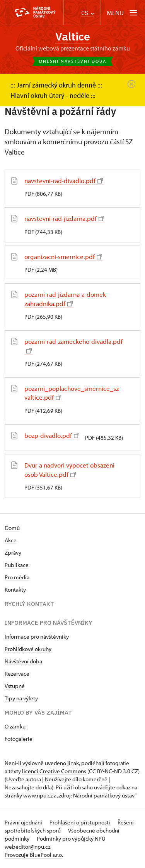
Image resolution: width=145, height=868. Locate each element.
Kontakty (15, 590)
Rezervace (17, 674)
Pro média (17, 577)
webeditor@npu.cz (27, 847)
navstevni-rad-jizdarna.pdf (64, 218)
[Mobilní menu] (123, 13)
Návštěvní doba (23, 661)
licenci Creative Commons (54, 771)
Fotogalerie (19, 739)
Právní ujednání (24, 822)
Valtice (73, 36)
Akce (11, 540)
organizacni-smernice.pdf (63, 257)
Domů (12, 528)
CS (88, 13)
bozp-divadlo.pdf (52, 435)
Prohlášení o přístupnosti (80, 822)
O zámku (15, 726)
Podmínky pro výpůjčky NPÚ (71, 839)
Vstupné (15, 686)
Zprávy (13, 553)
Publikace (17, 565)
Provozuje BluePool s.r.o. (34, 855)
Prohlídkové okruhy (28, 649)
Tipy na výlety (21, 698)
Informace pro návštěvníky (37, 637)
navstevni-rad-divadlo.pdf (64, 181)
